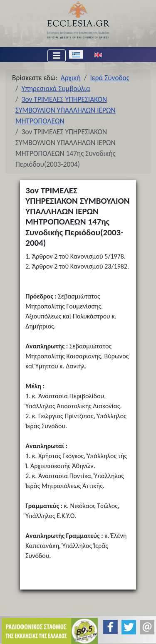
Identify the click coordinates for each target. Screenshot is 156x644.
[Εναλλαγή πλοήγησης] (57, 56)
